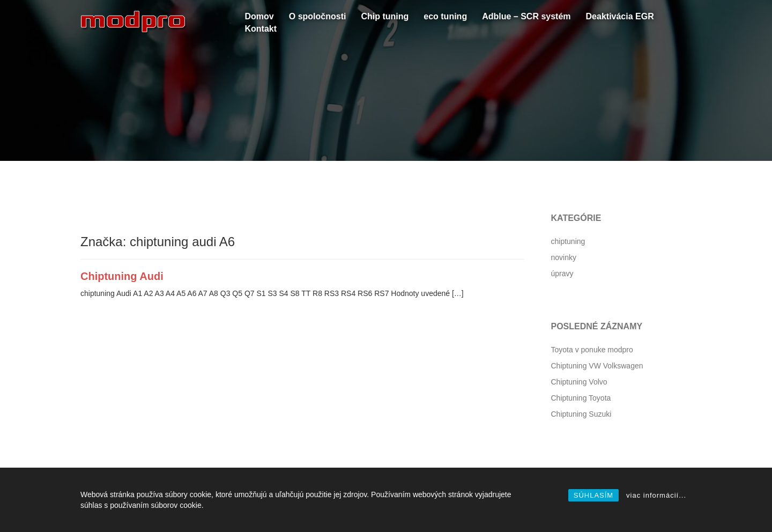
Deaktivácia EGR (620, 16)
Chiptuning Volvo (579, 382)
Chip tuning (385, 16)
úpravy (562, 274)
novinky (564, 257)
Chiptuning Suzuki (581, 414)
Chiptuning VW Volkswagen (597, 366)
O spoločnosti (318, 16)
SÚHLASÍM (593, 495)
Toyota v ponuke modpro (592, 350)
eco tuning (445, 16)
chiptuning (568, 241)
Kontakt (261, 29)
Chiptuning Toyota (581, 398)
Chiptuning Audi (122, 276)
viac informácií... (656, 495)
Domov (259, 16)
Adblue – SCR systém (526, 16)
